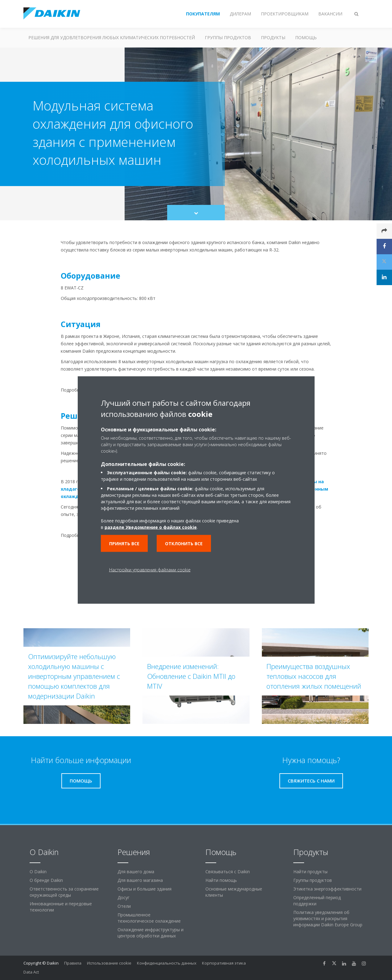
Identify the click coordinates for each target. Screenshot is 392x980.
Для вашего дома (136, 872)
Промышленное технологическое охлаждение (149, 918)
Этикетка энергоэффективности (327, 889)
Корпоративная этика (224, 963)
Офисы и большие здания (144, 889)
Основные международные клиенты (234, 892)
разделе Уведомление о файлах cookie (151, 527)
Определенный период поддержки (317, 901)
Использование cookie (109, 963)
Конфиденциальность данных (167, 963)
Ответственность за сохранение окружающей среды (64, 892)
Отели (124, 906)
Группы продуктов (228, 37)
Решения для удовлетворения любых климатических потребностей (112, 37)
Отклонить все (184, 544)
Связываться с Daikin (228, 872)
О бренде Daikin (46, 880)
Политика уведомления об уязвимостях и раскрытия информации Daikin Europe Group (328, 918)
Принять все (124, 544)
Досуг (124, 897)
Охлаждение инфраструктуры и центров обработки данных (151, 933)
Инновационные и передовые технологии (61, 907)
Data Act (31, 972)
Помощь (306, 37)
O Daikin (38, 872)
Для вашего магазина (140, 880)
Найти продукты (310, 872)
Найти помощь (221, 880)
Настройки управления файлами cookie (150, 570)
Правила (73, 963)
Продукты (273, 37)
